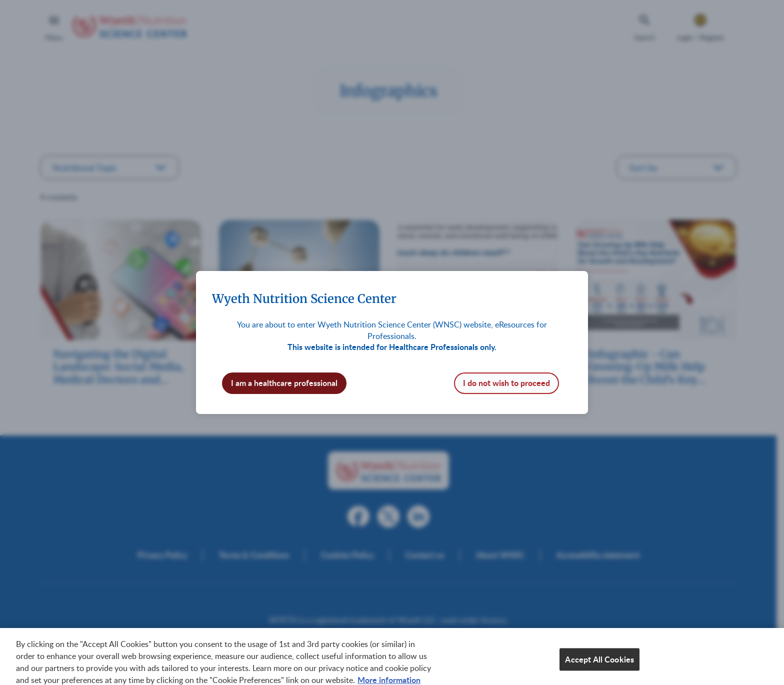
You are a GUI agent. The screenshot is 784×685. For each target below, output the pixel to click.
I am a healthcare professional (284, 383)
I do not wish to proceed (506, 383)
